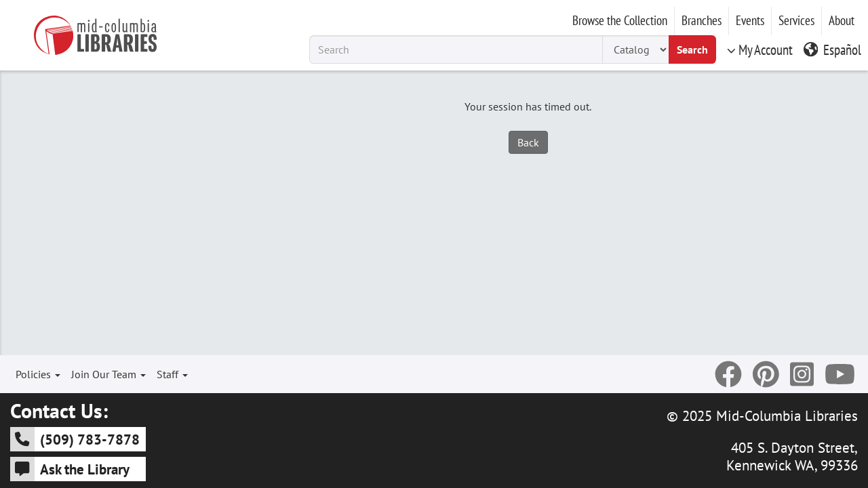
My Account (760, 49)
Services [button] (796, 20)
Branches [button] (702, 20)
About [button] (842, 20)
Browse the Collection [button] (620, 20)
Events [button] (750, 20)
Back (528, 142)
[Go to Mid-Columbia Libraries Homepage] (95, 35)
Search (692, 49)
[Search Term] (456, 49)
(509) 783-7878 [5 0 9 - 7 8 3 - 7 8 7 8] (75, 439)
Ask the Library (70, 469)
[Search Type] (635, 49)
